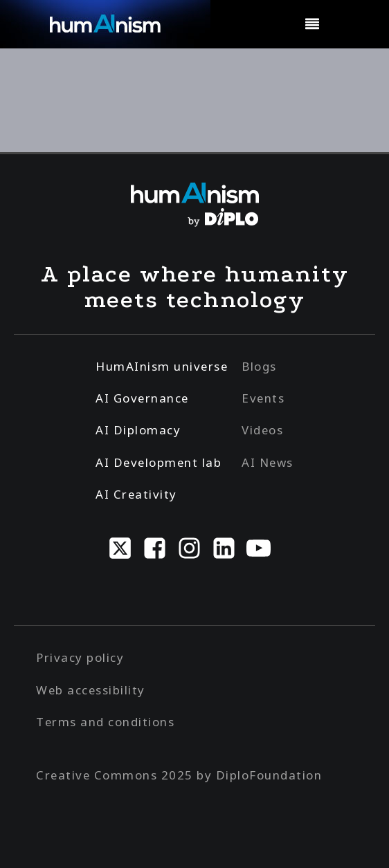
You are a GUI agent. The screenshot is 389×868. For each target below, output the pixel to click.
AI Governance (142, 398)
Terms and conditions (105, 722)
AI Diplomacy (138, 430)
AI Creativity (136, 494)
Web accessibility (91, 690)
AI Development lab (159, 462)
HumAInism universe (162, 366)
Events (263, 398)
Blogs (259, 366)
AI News (268, 462)
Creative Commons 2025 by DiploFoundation (179, 775)
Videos (262, 430)
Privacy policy (80, 657)
